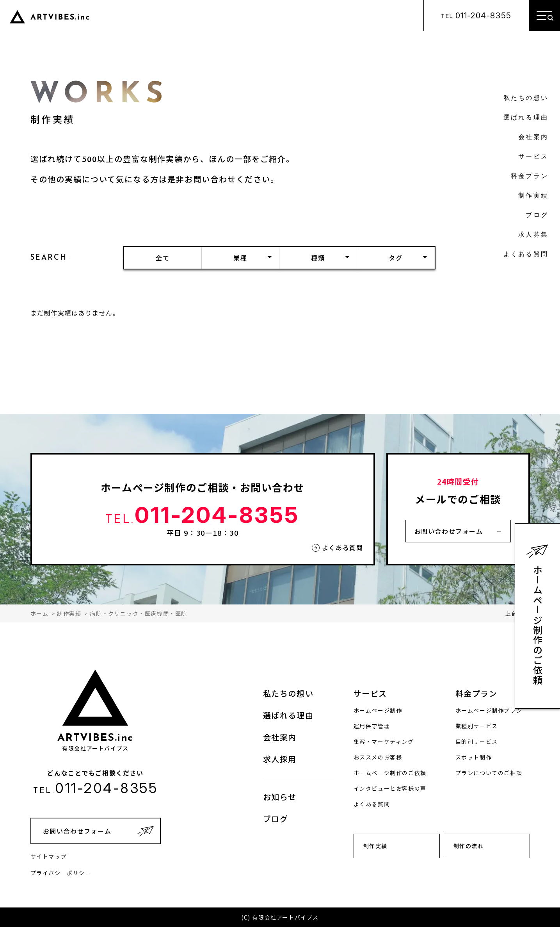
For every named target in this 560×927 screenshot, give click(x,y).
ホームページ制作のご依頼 (538, 625)
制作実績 (533, 196)
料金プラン (530, 176)
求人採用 (280, 759)
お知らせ (280, 797)
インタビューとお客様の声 (390, 788)
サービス (533, 157)
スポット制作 (474, 757)
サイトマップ (49, 856)
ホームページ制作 (378, 710)
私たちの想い (526, 98)
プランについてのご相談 (489, 773)
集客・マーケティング (384, 742)
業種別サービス (477, 726)
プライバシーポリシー (61, 873)
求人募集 (533, 235)
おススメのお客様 (378, 757)
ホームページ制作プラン (489, 710)
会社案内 (533, 137)
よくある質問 (526, 255)
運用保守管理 (372, 726)
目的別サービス (477, 742)
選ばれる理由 (526, 118)
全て (163, 258)
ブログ (537, 216)
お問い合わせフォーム (449, 531)
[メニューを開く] (544, 16)
